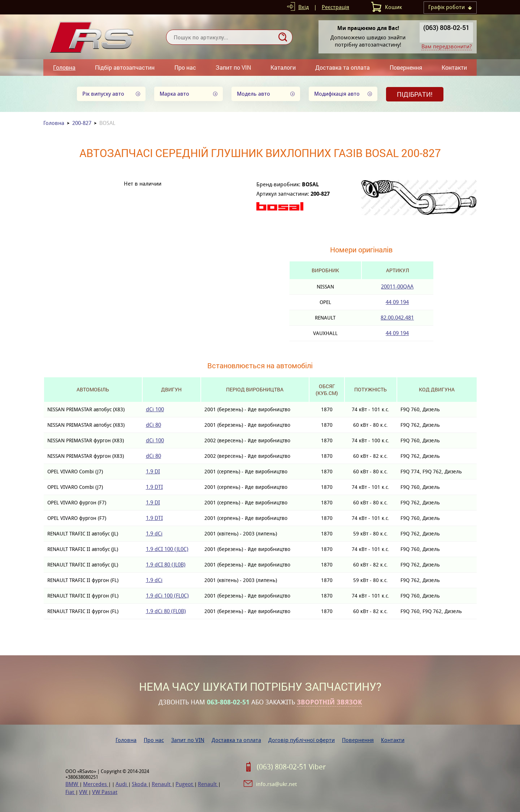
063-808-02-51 (228, 702)
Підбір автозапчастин (125, 67)
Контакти (454, 67)
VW (84, 792)
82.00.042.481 (397, 318)
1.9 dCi (154, 533)
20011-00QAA (397, 286)
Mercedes (96, 784)
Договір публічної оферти (302, 740)
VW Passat (105, 792)
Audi (122, 784)
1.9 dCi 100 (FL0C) (167, 596)
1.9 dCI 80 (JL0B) (166, 565)
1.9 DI (153, 471)
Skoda (140, 784)
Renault (162, 784)
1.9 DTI (154, 487)
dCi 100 (155, 409)
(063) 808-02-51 (446, 27)
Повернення (406, 67)
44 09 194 (397, 302)
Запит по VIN (233, 67)
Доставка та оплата (343, 67)
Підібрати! (415, 94)
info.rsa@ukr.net (276, 784)
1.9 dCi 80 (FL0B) (166, 611)
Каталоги (283, 67)
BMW (72, 784)
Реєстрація (335, 7)
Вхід (304, 7)
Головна (64, 67)
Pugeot (185, 784)
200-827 (82, 123)
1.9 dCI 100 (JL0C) (167, 549)
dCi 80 (153, 425)
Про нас (185, 67)
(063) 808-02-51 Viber (291, 767)
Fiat (70, 792)
